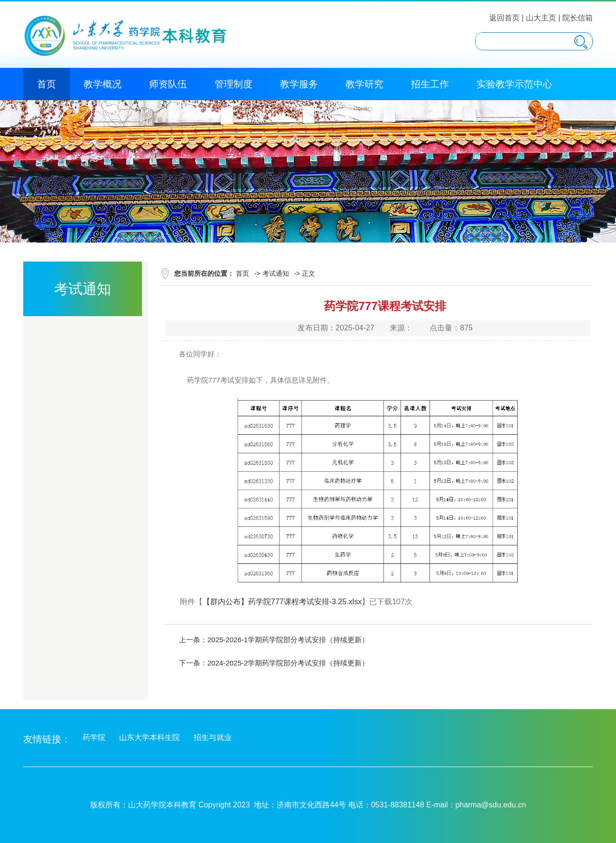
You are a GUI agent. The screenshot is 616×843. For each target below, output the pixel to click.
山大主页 (541, 18)
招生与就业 (213, 737)
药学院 (94, 737)
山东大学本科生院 (149, 737)
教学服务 (299, 84)
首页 (47, 84)
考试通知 (276, 273)
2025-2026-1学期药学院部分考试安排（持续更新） (288, 640)
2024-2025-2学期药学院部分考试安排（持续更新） (288, 663)
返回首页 (504, 18)
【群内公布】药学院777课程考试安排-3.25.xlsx (282, 602)
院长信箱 (578, 18)
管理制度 (233, 84)
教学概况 (103, 84)
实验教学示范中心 (514, 84)
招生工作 (430, 84)
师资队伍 (168, 84)
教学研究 (364, 84)
